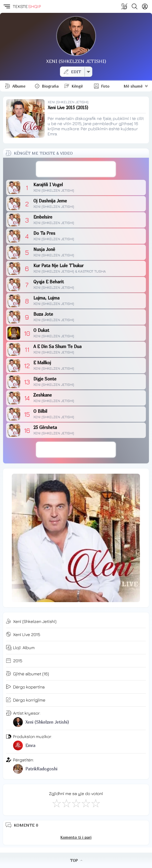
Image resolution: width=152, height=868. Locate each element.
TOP (76, 860)
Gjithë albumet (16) (31, 674)
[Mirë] (76, 803)
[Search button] (135, 6)
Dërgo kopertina (29, 687)
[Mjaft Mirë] (86, 803)
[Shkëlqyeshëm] (95, 803)
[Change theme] (124, 6)
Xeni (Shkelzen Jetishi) (35, 621)
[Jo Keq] (66, 803)
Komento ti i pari (76, 837)
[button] (6, 6)
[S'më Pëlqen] (56, 803)
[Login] (145, 6)
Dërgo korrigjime (29, 700)
